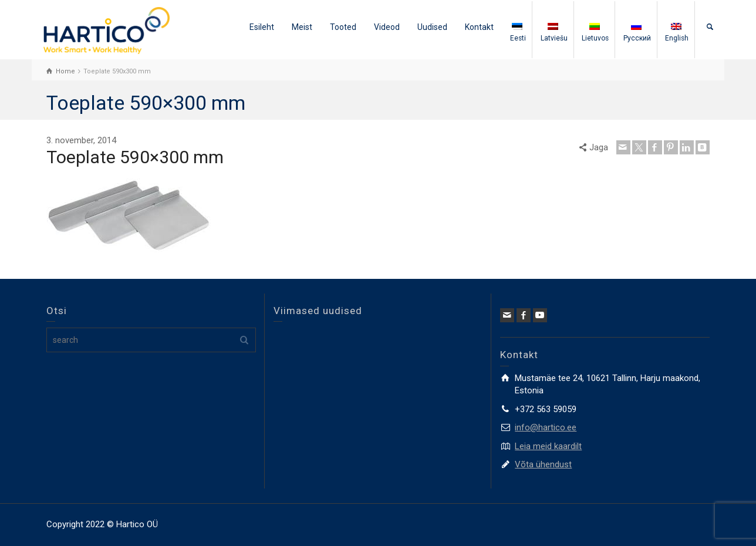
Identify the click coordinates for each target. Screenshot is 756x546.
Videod (387, 27)
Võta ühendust (543, 464)
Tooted (343, 27)
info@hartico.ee (546, 427)
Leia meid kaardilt (548, 446)
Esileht (262, 27)
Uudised (432, 27)
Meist (302, 27)
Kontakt (479, 27)
